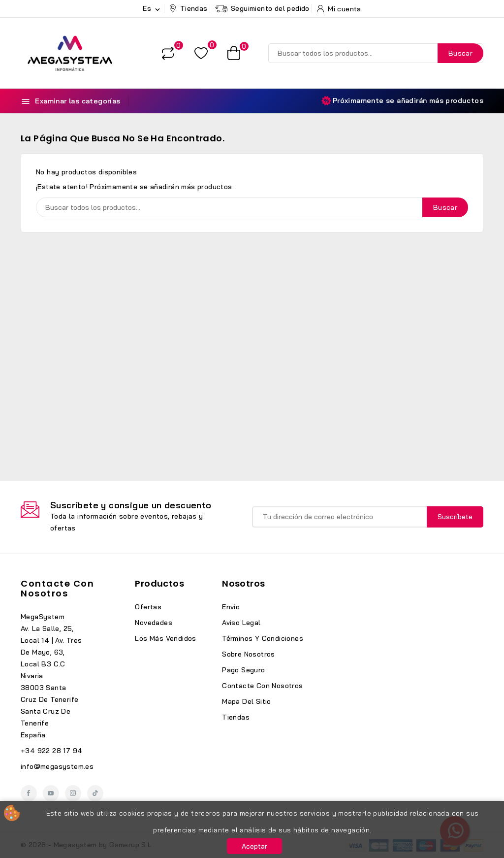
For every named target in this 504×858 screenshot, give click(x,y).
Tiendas (236, 717)
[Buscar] (376, 53)
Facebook (29, 793)
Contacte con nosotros (57, 588)
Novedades (154, 623)
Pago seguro (243, 670)
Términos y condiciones (263, 638)
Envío (231, 607)
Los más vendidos (165, 638)
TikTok (95, 793)
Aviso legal (241, 623)
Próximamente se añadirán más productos (402, 101)
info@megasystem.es (57, 766)
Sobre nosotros (249, 654)
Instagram (73, 793)
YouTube (51, 793)
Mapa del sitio (247, 701)
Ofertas (148, 607)
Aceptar (254, 846)
